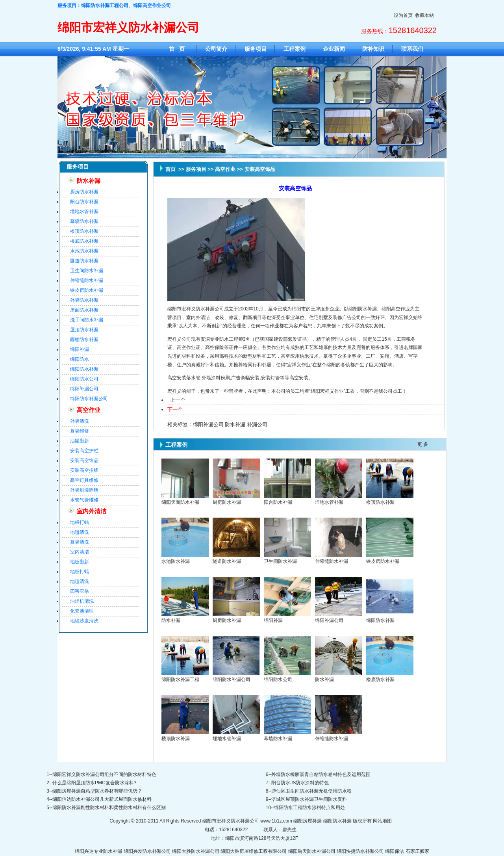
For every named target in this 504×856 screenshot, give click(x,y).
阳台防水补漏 (84, 202)
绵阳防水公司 (84, 379)
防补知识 (373, 49)
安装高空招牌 (84, 470)
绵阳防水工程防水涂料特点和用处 (309, 808)
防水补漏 (89, 181)
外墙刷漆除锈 (84, 490)
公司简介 (216, 49)
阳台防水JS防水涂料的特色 (300, 783)
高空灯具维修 (84, 480)
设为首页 (403, 15)
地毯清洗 (80, 532)
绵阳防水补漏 (84, 369)
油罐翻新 (80, 441)
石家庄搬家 (417, 851)
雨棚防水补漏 (84, 340)
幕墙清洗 (80, 542)
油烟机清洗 (82, 601)
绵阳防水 (80, 359)
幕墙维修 (80, 431)
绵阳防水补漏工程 (180, 680)
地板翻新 (80, 562)
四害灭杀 (80, 591)
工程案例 (295, 49)
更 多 (423, 444)
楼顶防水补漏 (84, 231)
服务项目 (256, 49)
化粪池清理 (82, 611)
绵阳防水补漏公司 (89, 399)
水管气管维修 (84, 500)
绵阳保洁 (395, 851)
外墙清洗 (80, 421)
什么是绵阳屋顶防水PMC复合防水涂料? (94, 783)
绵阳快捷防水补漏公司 (360, 851)
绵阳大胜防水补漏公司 (196, 851)
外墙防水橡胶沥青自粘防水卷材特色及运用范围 (321, 774)
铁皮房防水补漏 (87, 290)
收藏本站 (424, 15)
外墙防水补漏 (84, 300)
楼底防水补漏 (84, 241)
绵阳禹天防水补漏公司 (312, 851)
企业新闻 (334, 49)
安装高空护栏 (84, 451)
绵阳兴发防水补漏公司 (147, 851)
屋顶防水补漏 (84, 330)
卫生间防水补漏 (87, 271)
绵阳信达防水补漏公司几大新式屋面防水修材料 (102, 799)
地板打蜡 (80, 522)
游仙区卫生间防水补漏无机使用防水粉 (311, 791)
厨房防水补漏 (84, 192)
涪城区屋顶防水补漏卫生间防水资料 (309, 799)
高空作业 (89, 410)
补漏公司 (257, 424)
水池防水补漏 (84, 251)
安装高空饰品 (84, 460)
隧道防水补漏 (84, 261)
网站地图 (382, 821)
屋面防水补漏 (84, 310)
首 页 (177, 49)
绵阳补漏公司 (84, 389)
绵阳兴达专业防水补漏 (98, 851)
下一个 (175, 409)
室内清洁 (80, 552)
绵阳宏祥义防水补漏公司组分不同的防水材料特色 (104, 774)
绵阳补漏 (80, 349)
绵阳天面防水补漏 (180, 502)
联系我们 (412, 49)
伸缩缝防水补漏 (87, 280)
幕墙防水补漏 (84, 221)
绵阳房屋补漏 (308, 821)
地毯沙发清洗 (84, 621)
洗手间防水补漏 (87, 320)
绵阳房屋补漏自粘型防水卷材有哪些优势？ (97, 791)
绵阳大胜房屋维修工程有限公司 (254, 851)
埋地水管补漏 (84, 212)
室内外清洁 (92, 511)
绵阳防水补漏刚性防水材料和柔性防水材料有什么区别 (109, 808)
